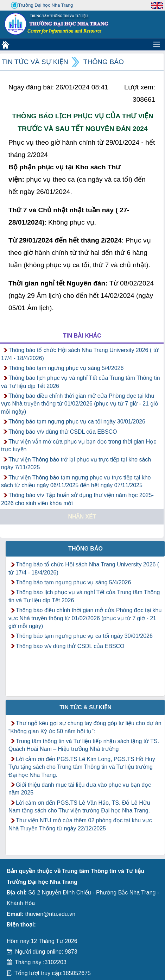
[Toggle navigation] (157, 44)
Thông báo (104, 62)
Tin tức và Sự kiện (35, 62)
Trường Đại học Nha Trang (42, 5)
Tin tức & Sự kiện (85, 707)
